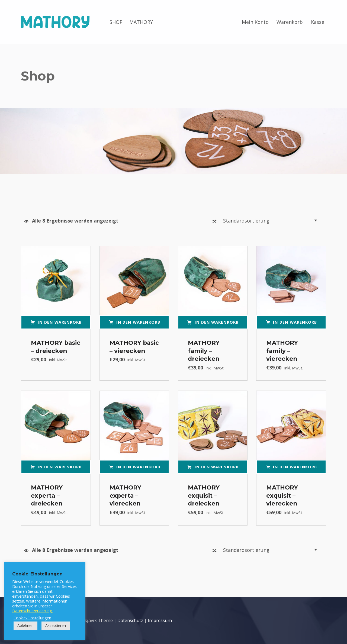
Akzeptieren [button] (56, 625)
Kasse (318, 22)
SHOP (116, 22)
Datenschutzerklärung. (33, 611)
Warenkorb (290, 22)
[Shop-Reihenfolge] (272, 221)
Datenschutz (130, 620)
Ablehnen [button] (25, 625)
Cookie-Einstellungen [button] (32, 618)
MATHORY (141, 22)
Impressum (160, 620)
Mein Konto (255, 22)
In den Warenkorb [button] (60, 322)
